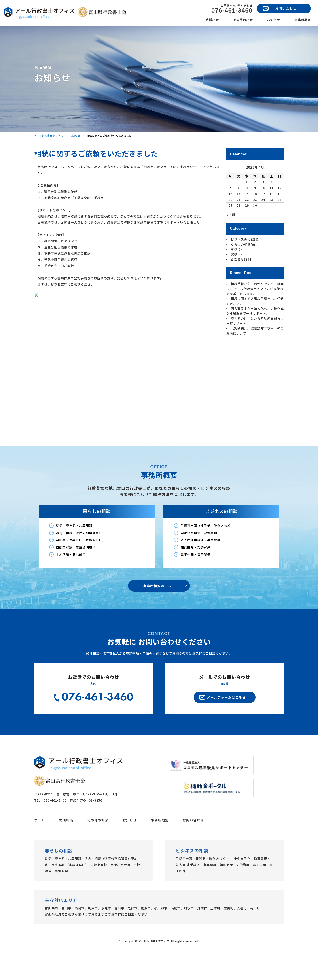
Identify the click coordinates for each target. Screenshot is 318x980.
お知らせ (274, 20)
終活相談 (212, 20)
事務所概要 (303, 20)
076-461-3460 (232, 11)
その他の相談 (243, 20)
